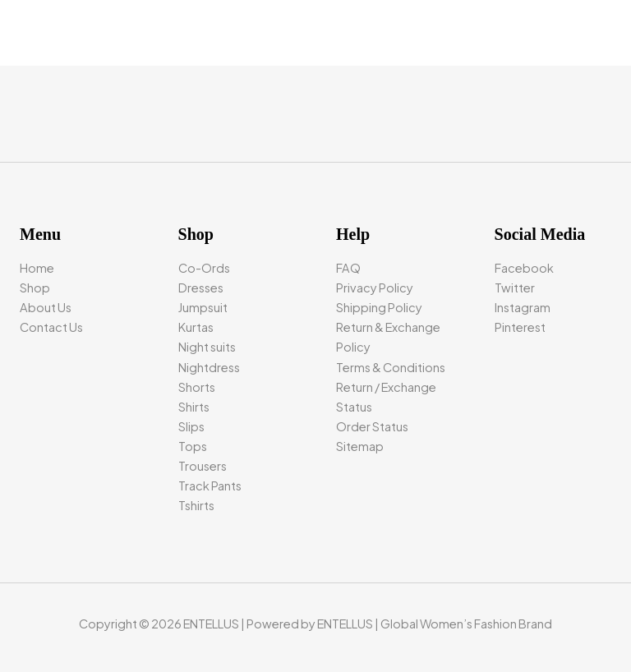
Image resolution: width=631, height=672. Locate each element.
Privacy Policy (375, 288)
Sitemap (360, 446)
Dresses (201, 288)
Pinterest (520, 327)
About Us (46, 307)
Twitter (515, 288)
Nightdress (209, 367)
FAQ (348, 268)
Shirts (194, 407)
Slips (191, 426)
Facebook (524, 268)
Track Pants (210, 486)
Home (37, 268)
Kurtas (196, 327)
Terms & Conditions (391, 367)
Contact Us (51, 327)
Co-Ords (204, 268)
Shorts (197, 387)
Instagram (523, 307)
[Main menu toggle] (598, 33)
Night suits (207, 347)
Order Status (372, 426)
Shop (35, 288)
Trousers (203, 466)
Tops (193, 446)
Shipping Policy (379, 307)
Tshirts (196, 505)
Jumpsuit (203, 307)
